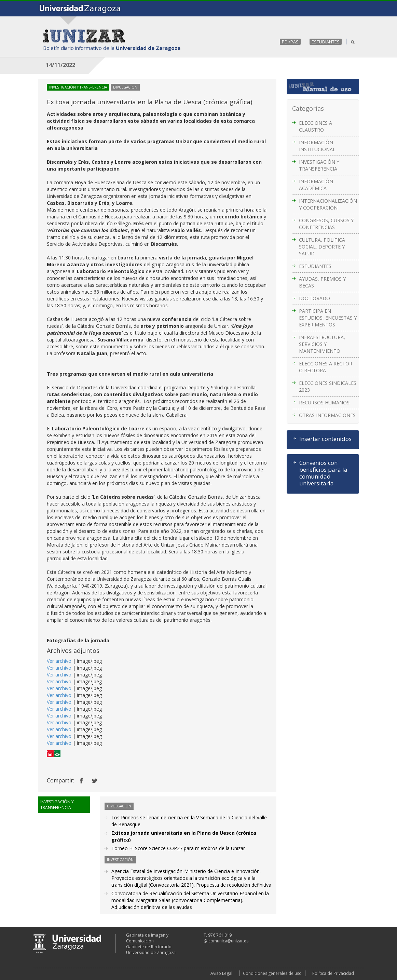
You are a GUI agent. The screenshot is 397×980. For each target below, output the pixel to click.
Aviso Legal (221, 973)
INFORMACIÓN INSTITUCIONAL (317, 146)
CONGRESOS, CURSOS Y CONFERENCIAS (326, 224)
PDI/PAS (290, 42)
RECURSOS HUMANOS (324, 402)
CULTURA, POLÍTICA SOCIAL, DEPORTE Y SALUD (322, 247)
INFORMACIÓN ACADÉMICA (316, 185)
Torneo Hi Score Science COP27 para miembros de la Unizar (178, 848)
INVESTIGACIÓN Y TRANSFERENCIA (319, 165)
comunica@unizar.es (228, 941)
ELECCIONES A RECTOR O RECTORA (326, 367)
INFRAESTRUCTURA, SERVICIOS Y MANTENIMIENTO (322, 344)
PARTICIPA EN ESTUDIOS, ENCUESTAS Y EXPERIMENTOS (328, 318)
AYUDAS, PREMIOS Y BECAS (322, 282)
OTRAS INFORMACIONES (327, 415)
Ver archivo (59, 661)
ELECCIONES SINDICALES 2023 (328, 386)
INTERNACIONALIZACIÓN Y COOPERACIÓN (328, 204)
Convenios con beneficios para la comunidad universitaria (323, 473)
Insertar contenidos (325, 439)
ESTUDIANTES (326, 42)
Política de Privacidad (333, 973)
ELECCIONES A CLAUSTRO (316, 126)
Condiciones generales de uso (272, 973)
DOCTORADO (314, 298)
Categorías (308, 108)
